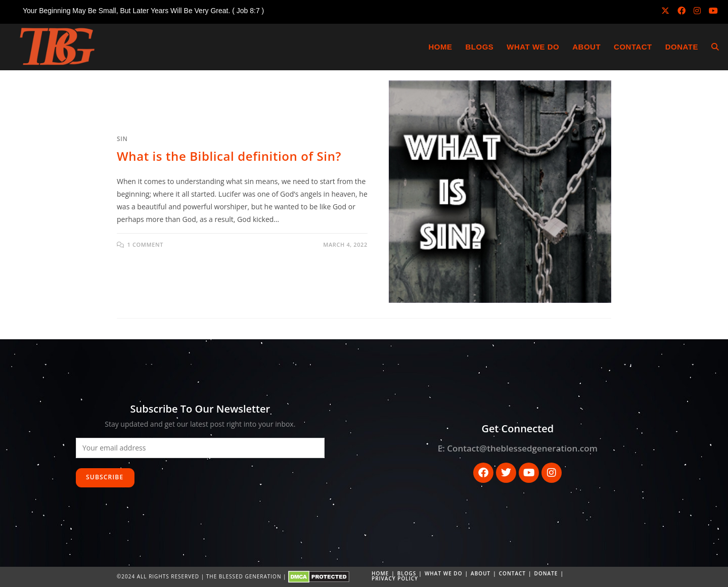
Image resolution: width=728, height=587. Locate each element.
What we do (444, 573)
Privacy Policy (395, 578)
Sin (122, 139)
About (481, 573)
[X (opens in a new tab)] (665, 11)
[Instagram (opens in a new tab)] (697, 11)
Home (380, 573)
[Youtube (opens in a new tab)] (711, 11)
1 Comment (145, 244)
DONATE (546, 573)
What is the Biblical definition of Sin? (229, 156)
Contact (512, 573)
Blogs (407, 573)
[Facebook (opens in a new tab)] (681, 11)
